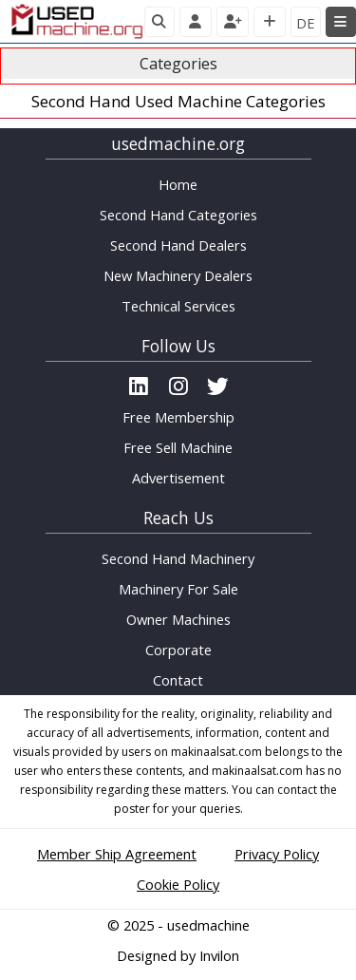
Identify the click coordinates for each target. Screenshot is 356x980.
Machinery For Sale (178, 589)
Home (178, 184)
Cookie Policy (178, 884)
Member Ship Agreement (117, 854)
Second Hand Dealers (178, 245)
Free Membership (178, 417)
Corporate (178, 650)
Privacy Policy (277, 854)
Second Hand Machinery (178, 558)
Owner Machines (178, 619)
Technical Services (178, 306)
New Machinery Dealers (178, 275)
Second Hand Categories (178, 215)
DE (306, 23)
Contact (178, 680)
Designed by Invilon (178, 955)
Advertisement (178, 478)
